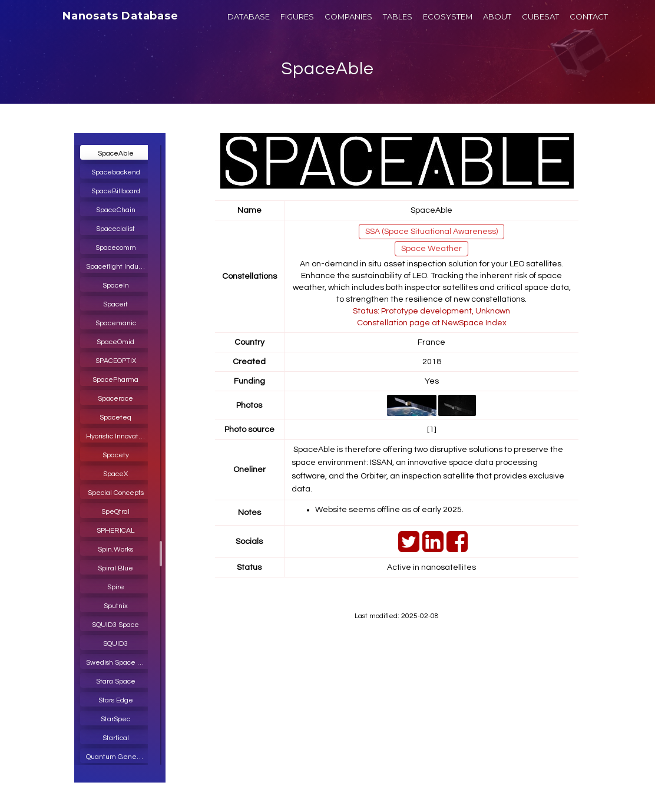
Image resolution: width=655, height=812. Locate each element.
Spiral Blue (115, 568)
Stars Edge (116, 700)
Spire (116, 587)
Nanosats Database (120, 16)
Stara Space (116, 681)
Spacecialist (115, 229)
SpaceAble (327, 69)
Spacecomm (116, 248)
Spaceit (115, 304)
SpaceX (115, 474)
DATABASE (249, 16)
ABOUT (497, 16)
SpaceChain (116, 210)
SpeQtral (115, 512)
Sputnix (116, 606)
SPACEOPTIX (116, 361)
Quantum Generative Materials (118, 757)
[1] (432, 430)
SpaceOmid (115, 342)
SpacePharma (115, 380)
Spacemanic (116, 323)
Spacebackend (116, 172)
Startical (116, 738)
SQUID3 (115, 644)
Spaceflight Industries (118, 267)
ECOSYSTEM (448, 16)
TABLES (398, 16)
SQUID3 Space (115, 625)
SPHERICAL (115, 531)
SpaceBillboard (116, 191)
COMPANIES (348, 16)
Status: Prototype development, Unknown (431, 311)
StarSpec (115, 719)
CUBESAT (540, 16)
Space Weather (431, 249)
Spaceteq (115, 417)
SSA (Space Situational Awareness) (431, 232)
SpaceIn (116, 285)
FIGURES (297, 16)
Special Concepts (116, 493)
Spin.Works (115, 549)
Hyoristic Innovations (118, 436)
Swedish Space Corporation (118, 663)
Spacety (116, 455)
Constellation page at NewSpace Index (432, 323)
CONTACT (589, 16)
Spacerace (115, 399)
